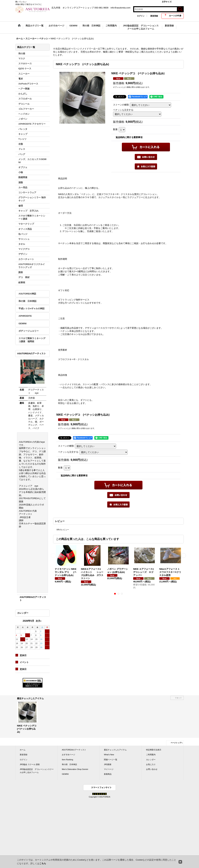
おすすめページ (68, 755)
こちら (43, 863)
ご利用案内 (151, 755)
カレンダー (151, 760)
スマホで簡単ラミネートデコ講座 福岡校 (32, 340)
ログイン (141, 16)
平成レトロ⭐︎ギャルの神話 (32, 308)
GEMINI (23, 323)
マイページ (109, 769)
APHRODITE (25, 316)
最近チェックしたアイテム (115, 750)
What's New (109, 755)
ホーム (23, 750)
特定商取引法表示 (154, 750)
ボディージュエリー (29, 331)
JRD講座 (108, 764)
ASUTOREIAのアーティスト (74, 750)
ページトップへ (177, 743)
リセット (178, 698)
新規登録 (154, 16)
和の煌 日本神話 (27, 301)
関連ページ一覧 (111, 760)
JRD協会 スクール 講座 (30, 764)
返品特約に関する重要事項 (129, 137)
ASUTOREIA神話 (27, 294)
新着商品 (108, 774)
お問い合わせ (152, 769)
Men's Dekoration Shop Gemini (75, 769)
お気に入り (151, 764)
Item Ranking (67, 760)
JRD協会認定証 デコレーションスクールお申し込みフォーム (37, 771)
